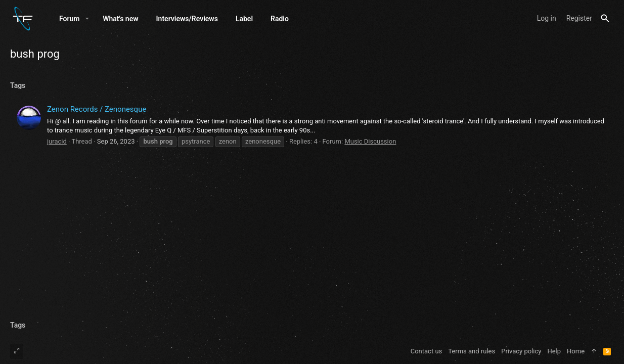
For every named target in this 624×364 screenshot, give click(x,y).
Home (576, 351)
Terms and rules (472, 351)
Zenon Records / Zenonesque (97, 109)
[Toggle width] (17, 351)
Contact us (427, 351)
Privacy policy (521, 351)
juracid (57, 141)
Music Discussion (370, 141)
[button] (87, 19)
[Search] (605, 18)
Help (554, 351)
